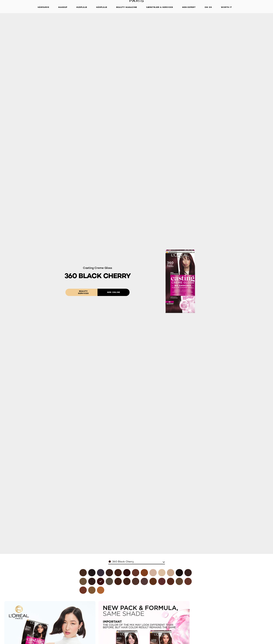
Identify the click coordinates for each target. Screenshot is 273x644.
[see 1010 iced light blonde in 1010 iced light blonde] (162, 573)
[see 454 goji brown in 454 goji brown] (127, 581)
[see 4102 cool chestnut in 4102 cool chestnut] (109, 581)
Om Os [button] (208, 7)
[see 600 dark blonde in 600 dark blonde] (179, 581)
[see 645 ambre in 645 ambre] (83, 590)
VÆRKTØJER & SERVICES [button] (160, 7)
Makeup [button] (63, 7)
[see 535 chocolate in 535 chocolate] (153, 581)
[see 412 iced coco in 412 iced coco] (109, 573)
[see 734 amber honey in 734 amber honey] (144, 573)
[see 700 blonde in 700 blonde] (92, 590)
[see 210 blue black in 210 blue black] (101, 573)
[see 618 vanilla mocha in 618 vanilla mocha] (136, 573)
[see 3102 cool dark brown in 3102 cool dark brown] (83, 581)
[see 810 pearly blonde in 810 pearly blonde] (153, 573)
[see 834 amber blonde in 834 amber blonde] (101, 590)
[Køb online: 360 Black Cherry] (114, 292)
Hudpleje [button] (82, 7)
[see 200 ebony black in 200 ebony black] (179, 573)
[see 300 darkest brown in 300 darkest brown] (188, 573)
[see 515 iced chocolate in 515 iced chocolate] (144, 581)
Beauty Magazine (127, 7)
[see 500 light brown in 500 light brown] (136, 581)
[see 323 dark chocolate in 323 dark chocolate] (92, 581)
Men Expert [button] (189, 7)
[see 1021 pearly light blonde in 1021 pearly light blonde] (171, 573)
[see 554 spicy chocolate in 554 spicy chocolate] (171, 581)
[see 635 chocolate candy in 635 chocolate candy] (188, 581)
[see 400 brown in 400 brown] (83, 573)
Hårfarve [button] (43, 7)
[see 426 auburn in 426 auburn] (127, 573)
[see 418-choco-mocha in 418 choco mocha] (118, 573)
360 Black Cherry (123, 562)
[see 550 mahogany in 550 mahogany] (162, 581)
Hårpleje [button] (102, 7)
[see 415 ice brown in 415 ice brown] (118, 581)
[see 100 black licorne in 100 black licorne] (92, 573)
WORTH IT (226, 7)
